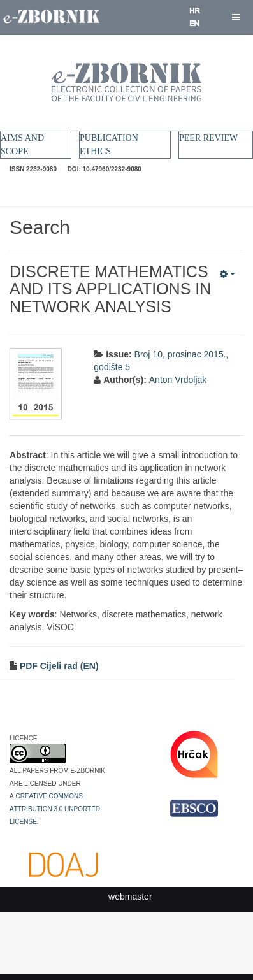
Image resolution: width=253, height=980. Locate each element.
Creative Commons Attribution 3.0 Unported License (55, 808)
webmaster (130, 897)
